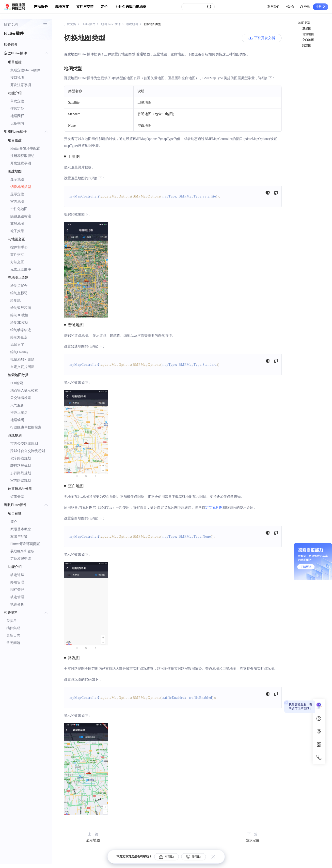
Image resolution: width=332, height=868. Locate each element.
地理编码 (17, 420)
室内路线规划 (21, 480)
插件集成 (13, 628)
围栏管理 (17, 590)
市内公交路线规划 (24, 444)
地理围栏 (17, 116)
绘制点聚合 (19, 286)
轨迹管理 (17, 597)
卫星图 (307, 29)
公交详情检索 (21, 398)
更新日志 (13, 635)
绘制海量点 (19, 337)
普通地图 (308, 34)
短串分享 (17, 497)
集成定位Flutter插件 (25, 70)
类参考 (12, 621)
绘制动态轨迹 (21, 330)
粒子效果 (17, 231)
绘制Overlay (19, 352)
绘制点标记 (19, 293)
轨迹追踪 (17, 575)
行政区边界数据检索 (26, 427)
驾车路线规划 (21, 458)
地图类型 (304, 23)
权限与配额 (19, 537)
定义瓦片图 (214, 508)
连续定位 (17, 109)
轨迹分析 (17, 604)
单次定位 (17, 101)
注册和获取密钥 (22, 156)
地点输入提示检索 (24, 390)
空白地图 (308, 40)
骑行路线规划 (21, 466)
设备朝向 (17, 123)
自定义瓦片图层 (22, 367)
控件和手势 (19, 247)
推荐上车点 (19, 413)
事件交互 (17, 255)
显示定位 (17, 194)
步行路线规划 (21, 473)
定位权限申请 (21, 559)
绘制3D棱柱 (19, 315)
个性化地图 (19, 209)
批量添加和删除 (22, 359)
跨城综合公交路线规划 (28, 451)
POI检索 (17, 383)
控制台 (290, 7)
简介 (14, 522)
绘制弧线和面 (21, 308)
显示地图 (17, 179)
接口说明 (17, 78)
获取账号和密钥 (22, 551)
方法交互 (17, 262)
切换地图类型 (21, 187)
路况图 (307, 46)
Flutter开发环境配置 (25, 148)
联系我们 (273, 7)
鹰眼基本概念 (21, 529)
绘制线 (16, 300)
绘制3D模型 (19, 323)
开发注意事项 (21, 85)
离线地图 (17, 224)
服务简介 (11, 44)
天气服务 (17, 405)
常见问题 (13, 643)
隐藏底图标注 (21, 216)
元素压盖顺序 (21, 269)
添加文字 (17, 345)
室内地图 (17, 202)
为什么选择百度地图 (131, 7)
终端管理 (17, 582)
